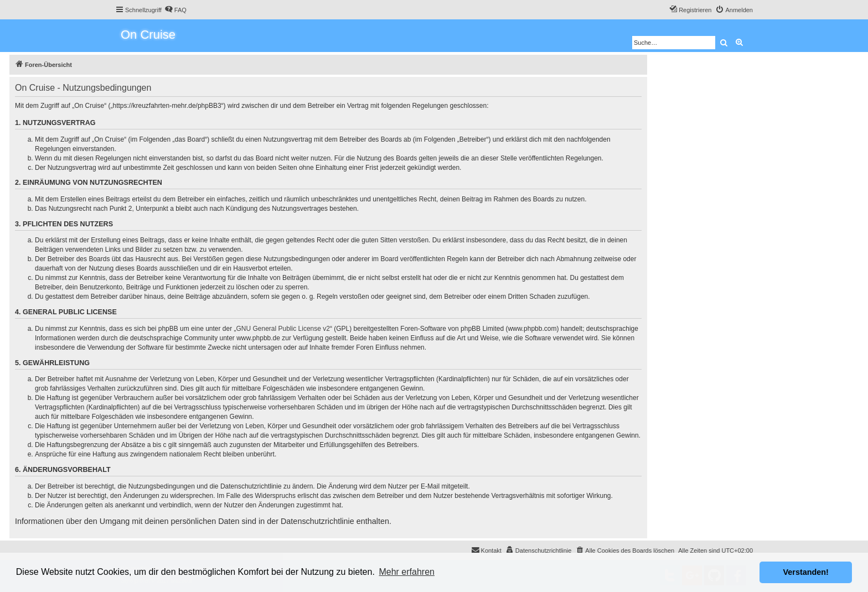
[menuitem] (175, 10)
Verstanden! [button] (806, 572)
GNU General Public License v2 (283, 329)
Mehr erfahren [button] (407, 572)
